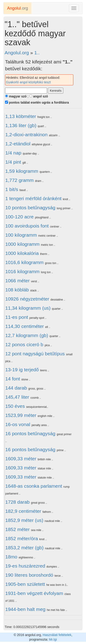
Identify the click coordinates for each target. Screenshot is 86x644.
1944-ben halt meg (25, 609)
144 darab (16, 388)
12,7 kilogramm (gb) (27, 335)
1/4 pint (13, 162)
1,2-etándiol (18, 144)
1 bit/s (12, 189)
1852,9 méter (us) (24, 520)
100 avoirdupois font (27, 226)
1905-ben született (25, 584)
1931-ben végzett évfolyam (34, 593)
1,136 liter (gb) (21, 125)
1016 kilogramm (22, 271)
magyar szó (16, 96)
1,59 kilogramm (22, 171)
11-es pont (17, 317)
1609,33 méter (21, 459)
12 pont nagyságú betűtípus (35, 354)
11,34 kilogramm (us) (28, 308)
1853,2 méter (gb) (24, 548)
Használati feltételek (57, 635)
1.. (37, 53)
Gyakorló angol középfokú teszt (28, 82)
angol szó (39, 96)
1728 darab (17, 502)
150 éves (15, 406)
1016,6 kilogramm (24, 262)
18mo (11, 557)
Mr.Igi (53, 639)
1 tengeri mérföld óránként (33, 198)
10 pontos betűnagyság (30, 208)
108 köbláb (17, 290)
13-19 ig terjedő (22, 370)
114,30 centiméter (25, 326)
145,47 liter (17, 397)
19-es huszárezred (25, 566)
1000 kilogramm (22, 244)
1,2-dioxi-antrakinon (26, 135)
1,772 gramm (19, 180)
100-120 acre (19, 217)
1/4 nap (13, 153)
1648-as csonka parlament (34, 486)
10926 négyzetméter (27, 299)
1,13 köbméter (21, 116)
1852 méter (17, 529)
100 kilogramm (21, 235)
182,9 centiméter (23, 511)
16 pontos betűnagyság (30, 433)
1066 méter (17, 281)
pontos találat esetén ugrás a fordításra (37, 102)
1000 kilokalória (22, 253)
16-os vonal (18, 424)
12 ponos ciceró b (24, 344)
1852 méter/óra (22, 538)
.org (18, 8)
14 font (13, 379)
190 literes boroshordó (29, 575)
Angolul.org (17, 53)
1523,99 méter (21, 415)
